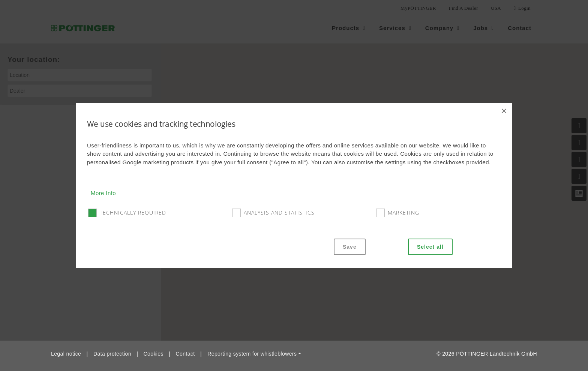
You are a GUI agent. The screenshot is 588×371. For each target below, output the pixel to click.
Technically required (133, 213)
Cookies (154, 354)
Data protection (112, 354)
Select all (430, 247)
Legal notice (66, 354)
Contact (185, 354)
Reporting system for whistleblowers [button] (252, 354)
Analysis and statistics (279, 213)
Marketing (403, 213)
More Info (103, 193)
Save (350, 247)
